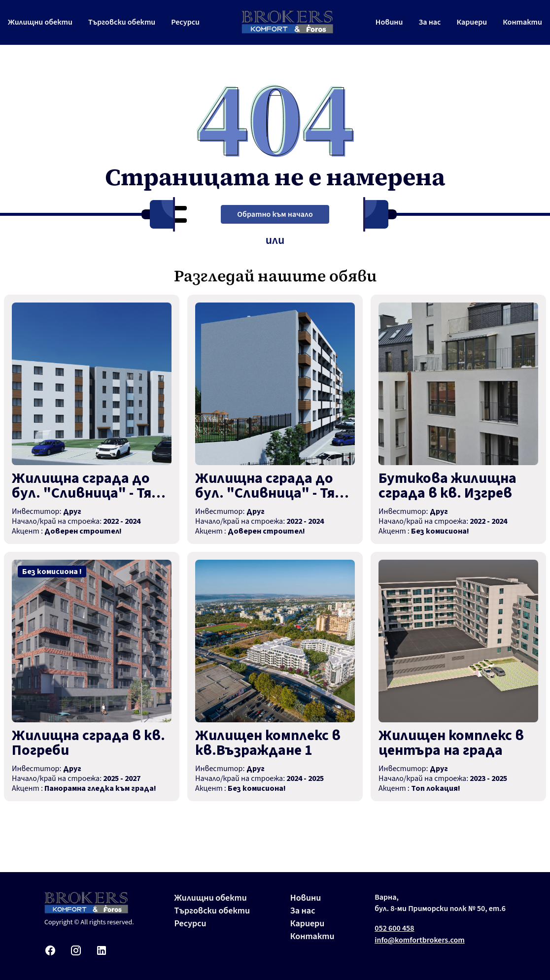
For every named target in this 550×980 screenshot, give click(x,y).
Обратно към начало (275, 214)
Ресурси (185, 22)
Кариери (472, 22)
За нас (430, 22)
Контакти (522, 22)
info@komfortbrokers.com (420, 940)
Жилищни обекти (40, 22)
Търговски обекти (122, 22)
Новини (389, 22)
